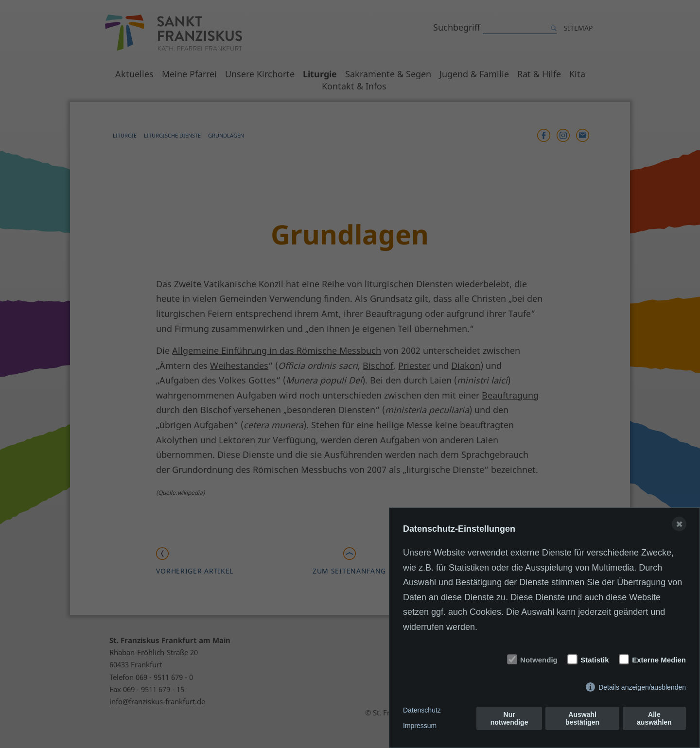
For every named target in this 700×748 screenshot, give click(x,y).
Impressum (420, 726)
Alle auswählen (654, 718)
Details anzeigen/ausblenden (642, 687)
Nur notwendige (509, 718)
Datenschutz (422, 710)
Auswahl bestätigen (582, 718)
